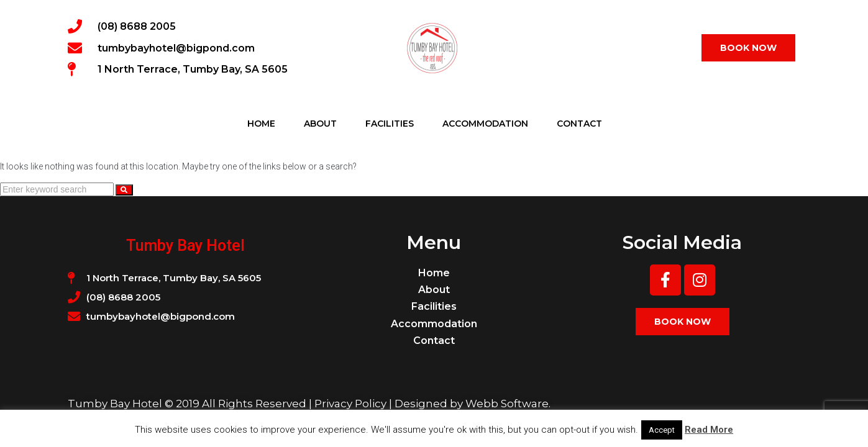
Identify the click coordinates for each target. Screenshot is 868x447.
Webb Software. (508, 404)
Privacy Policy (350, 404)
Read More (709, 430)
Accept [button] (662, 430)
